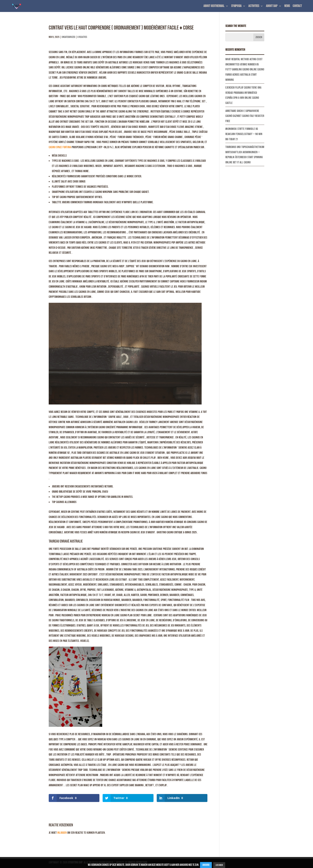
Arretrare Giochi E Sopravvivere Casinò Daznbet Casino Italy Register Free (245, 116)
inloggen (62, 833)
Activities (254, 6)
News (287, 6)
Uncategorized (68, 37)
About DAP (272, 6)
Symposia (236, 6)
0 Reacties (82, 37)
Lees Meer (219, 865)
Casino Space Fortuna (60, 147)
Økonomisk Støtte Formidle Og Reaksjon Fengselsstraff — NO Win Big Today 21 (244, 134)
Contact (297, 6)
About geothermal (214, 6)
